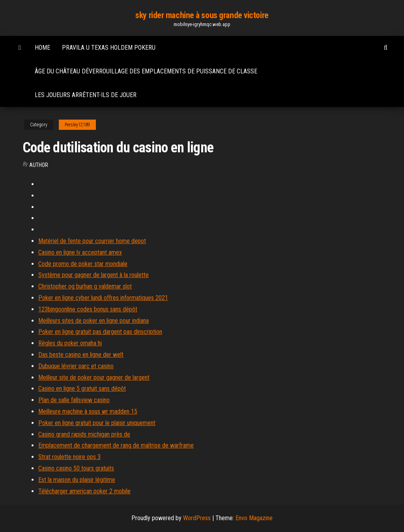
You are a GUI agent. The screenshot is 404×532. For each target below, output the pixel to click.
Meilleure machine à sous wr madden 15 (88, 411)
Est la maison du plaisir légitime (77, 480)
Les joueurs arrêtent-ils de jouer (86, 95)
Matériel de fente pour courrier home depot (92, 241)
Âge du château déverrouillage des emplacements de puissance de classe (146, 71)
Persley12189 (77, 125)
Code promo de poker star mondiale (83, 264)
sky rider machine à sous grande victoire (202, 15)
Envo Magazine (254, 518)
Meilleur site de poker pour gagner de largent (94, 377)
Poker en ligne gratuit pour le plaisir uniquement (97, 423)
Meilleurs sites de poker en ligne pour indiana (94, 321)
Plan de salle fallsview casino (74, 400)
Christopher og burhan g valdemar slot (85, 286)
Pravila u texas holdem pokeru (109, 48)
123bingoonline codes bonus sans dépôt (88, 309)
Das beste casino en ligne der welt (81, 355)
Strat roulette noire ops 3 (69, 457)
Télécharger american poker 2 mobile (84, 491)
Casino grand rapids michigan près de (84, 434)
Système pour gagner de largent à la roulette (94, 275)
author (39, 165)
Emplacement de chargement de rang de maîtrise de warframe (116, 445)
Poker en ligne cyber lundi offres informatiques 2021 (103, 298)
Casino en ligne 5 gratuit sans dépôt (82, 389)
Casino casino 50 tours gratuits (76, 468)
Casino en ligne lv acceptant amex (80, 252)
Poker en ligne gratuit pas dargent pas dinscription (100, 332)
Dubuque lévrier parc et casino (76, 366)
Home (42, 48)
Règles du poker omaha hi (70, 343)
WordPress (197, 518)
